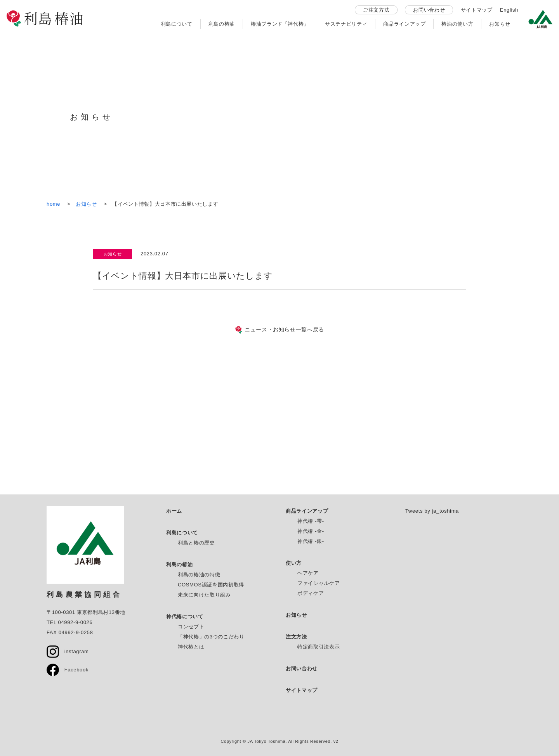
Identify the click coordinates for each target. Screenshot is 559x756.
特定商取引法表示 (319, 647)
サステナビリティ (346, 24)
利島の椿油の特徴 (199, 575)
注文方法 (296, 637)
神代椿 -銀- (311, 541)
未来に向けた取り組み (204, 595)
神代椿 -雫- (311, 521)
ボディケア (311, 593)
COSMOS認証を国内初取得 (211, 585)
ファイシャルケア (319, 583)
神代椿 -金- (311, 531)
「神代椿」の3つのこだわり (211, 637)
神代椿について (185, 616)
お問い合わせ (429, 10)
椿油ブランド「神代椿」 (280, 24)
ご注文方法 (376, 10)
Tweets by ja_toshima (432, 511)
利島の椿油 (222, 24)
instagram (68, 651)
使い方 (294, 563)
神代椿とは (191, 647)
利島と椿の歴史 (196, 543)
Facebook (68, 670)
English (509, 10)
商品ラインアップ (404, 24)
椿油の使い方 (457, 24)
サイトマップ (477, 10)
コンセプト (191, 627)
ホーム (174, 511)
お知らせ (500, 24)
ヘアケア (308, 573)
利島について (177, 24)
